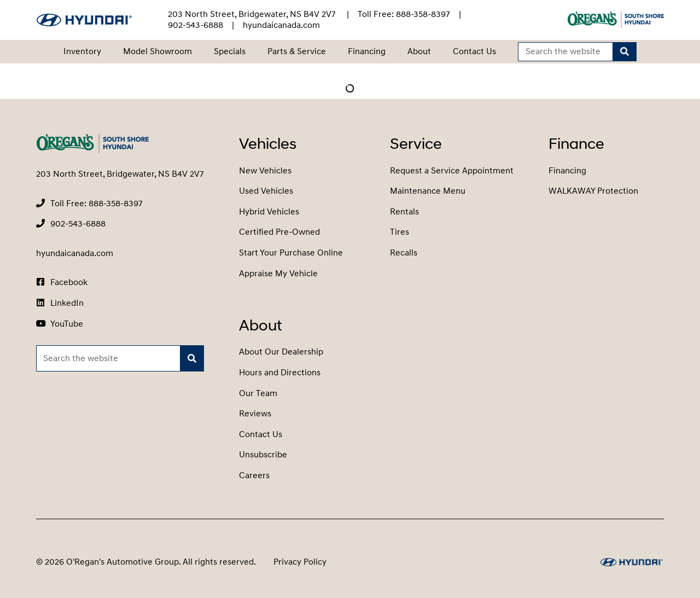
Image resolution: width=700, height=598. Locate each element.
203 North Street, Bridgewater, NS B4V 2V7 (253, 14)
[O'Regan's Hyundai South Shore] (84, 20)
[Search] (625, 52)
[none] (404, 14)
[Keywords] (566, 52)
